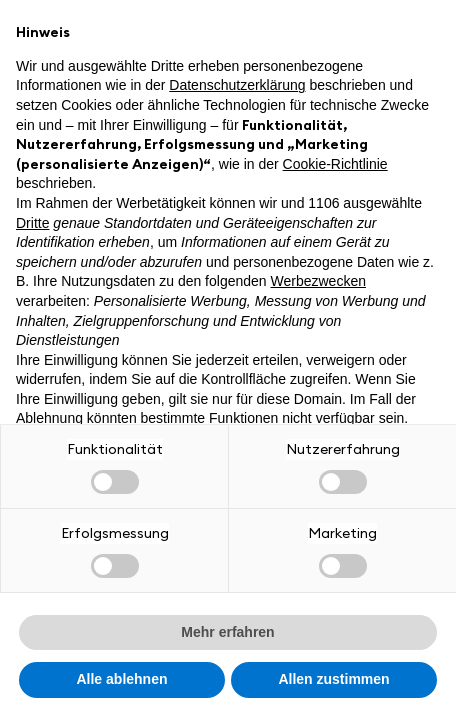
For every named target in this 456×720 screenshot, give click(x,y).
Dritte (32, 223)
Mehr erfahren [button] (227, 632)
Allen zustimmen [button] (333, 679)
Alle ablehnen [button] (121, 679)
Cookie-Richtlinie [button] (335, 164)
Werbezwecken (318, 281)
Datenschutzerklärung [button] (237, 85)
